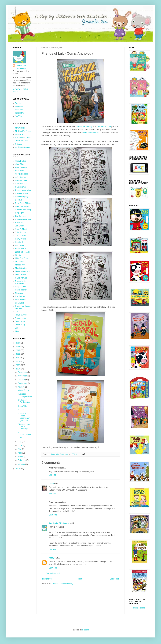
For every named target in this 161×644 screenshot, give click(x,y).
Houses (21, 410)
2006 (18, 469)
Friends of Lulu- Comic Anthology (24, 426)
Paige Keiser (21, 287)
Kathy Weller (21, 239)
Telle (17, 312)
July (20, 442)
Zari (17, 328)
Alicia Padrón (21, 161)
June (20, 445)
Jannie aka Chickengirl (59, 523)
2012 (18, 350)
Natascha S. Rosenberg (20, 282)
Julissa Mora (20, 236)
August (21, 387)
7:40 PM (52, 549)
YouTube (19, 116)
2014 (18, 343)
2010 (18, 358)
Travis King (20, 321)
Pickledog (19, 293)
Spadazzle (20, 303)
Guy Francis (20, 216)
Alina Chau (20, 164)
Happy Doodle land (23, 219)
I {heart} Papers (138, 608)
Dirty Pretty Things (23, 203)
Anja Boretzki (21, 177)
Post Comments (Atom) (63, 583)
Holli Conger (20, 223)
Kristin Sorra (20, 249)
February (22, 460)
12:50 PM (53, 568)
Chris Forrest (21, 187)
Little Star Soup (22, 258)
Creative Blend (21, 193)
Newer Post (47, 579)
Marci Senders (21, 268)
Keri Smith (20, 242)
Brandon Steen (22, 180)
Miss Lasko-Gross (91, 133)
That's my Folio (22, 141)
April (20, 453)
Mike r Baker (20, 275)
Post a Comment (53, 573)
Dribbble (19, 144)
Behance (19, 134)
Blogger (86, 630)
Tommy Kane (21, 318)
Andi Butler (20, 171)
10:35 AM (53, 515)
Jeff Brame (20, 226)
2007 (18, 369)
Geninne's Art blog (23, 210)
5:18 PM (52, 475)
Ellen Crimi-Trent (22, 206)
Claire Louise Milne (23, 190)
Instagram (19, 113)
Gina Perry (20, 213)
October (22, 380)
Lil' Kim (18, 255)
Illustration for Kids (23, 138)
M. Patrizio (20, 262)
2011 (18, 354)
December (23, 372)
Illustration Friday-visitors (25, 395)
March (21, 457)
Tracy (51, 484)
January (22, 464)
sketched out (21, 300)
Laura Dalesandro (23, 252)
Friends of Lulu (104, 127)
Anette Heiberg (22, 174)
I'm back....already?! (24, 435)
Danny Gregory (22, 197)
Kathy (51, 558)
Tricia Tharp (20, 325)
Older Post (114, 579)
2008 (18, 365)
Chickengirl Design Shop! (24, 401)
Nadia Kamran (21, 278)
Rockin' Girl (22, 406)
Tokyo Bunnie (21, 315)
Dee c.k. (19, 200)
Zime (17, 331)
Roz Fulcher (20, 296)
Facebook (19, 106)
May (20, 449)
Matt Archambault (23, 271)
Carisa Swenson (22, 184)
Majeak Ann (20, 265)
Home (81, 579)
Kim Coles (20, 245)
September (23, 383)
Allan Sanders (21, 167)
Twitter (18, 103)
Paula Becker (21, 290)
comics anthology (84, 127)
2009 (18, 361)
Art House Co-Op (22, 147)
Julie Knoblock (21, 232)
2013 (18, 347)
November (23, 376)
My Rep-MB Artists (23, 131)
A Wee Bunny (23, 390)
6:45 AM (52, 494)
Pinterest (19, 110)
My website (20, 128)
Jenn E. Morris (21, 229)
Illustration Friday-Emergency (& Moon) (24, 417)
